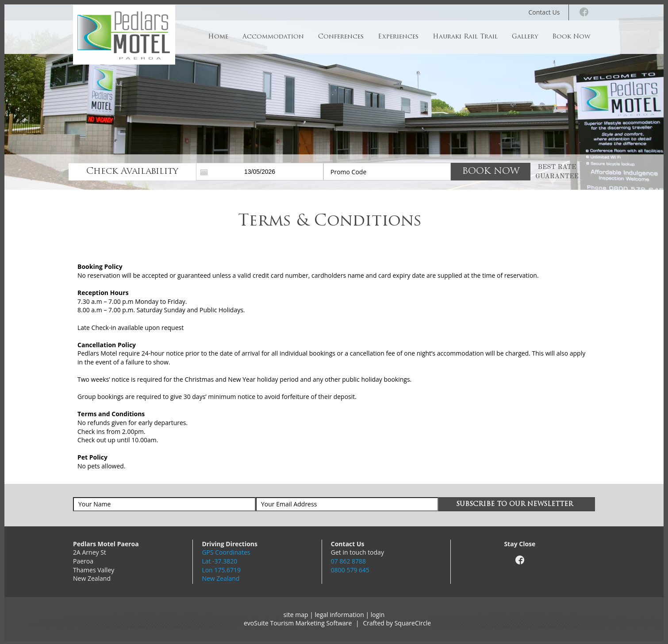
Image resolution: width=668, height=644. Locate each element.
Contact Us (544, 12)
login (378, 615)
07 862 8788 (348, 561)
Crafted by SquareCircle (397, 623)
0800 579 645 (350, 570)
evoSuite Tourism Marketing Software (298, 623)
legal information (340, 615)
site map (296, 615)
